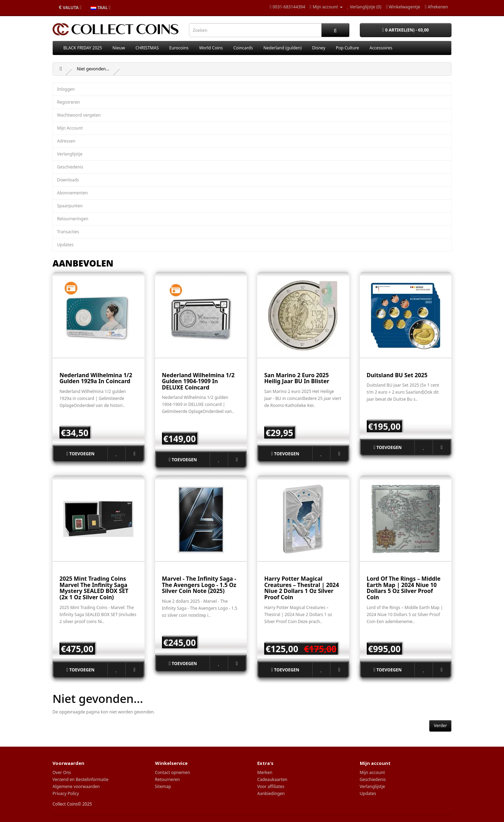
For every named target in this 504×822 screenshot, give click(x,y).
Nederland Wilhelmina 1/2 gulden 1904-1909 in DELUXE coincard (198, 381)
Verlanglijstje (70, 154)
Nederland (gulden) (282, 48)
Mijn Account (70, 128)
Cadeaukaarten (272, 779)
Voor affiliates (271, 786)
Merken (265, 772)
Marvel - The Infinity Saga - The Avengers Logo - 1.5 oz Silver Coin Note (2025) (199, 585)
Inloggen (66, 89)
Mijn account (372, 772)
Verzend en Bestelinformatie (80, 779)
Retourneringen (73, 219)
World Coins (211, 48)
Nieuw (119, 48)
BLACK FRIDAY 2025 (83, 48)
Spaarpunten (70, 206)
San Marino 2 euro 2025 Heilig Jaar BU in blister (297, 378)
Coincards (243, 48)
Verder (440, 726)
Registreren (68, 102)
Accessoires (381, 48)
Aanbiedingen (271, 793)
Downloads (68, 180)
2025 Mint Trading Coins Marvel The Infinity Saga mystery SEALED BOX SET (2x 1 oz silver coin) (94, 588)
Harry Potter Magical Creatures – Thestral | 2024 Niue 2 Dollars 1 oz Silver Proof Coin (302, 588)
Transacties (68, 232)
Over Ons (62, 772)
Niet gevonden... (93, 69)
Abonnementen (72, 193)
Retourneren (167, 779)
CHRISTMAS (147, 48)
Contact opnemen (173, 772)
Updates (65, 245)
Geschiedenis (70, 167)
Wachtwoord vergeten (79, 115)
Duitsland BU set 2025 (397, 375)
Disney (319, 48)
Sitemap (163, 786)
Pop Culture (348, 48)
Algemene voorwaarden (76, 786)
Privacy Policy (66, 793)
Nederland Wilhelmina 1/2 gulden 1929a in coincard (96, 378)
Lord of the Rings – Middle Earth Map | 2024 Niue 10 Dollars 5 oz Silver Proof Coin (404, 588)
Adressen (66, 141)
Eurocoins (179, 48)
